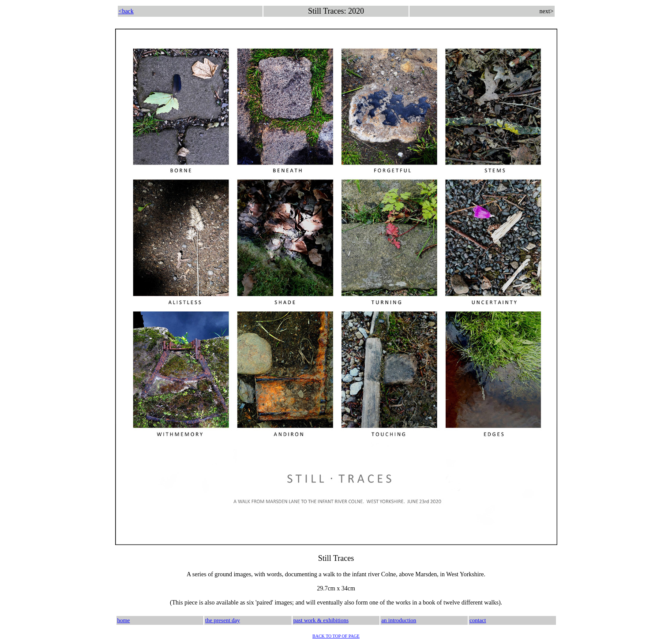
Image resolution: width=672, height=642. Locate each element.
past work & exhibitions (321, 620)
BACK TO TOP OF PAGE (336, 636)
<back (126, 11)
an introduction (399, 620)
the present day (223, 620)
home (124, 620)
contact (478, 620)
